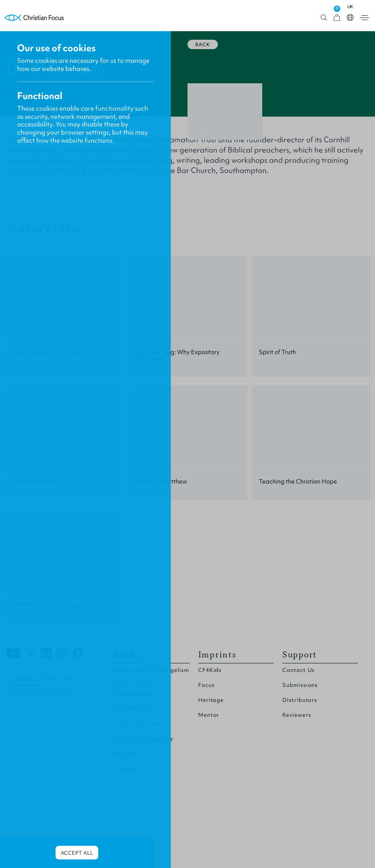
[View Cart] (337, 18)
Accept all (77, 853)
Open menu (365, 18)
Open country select (350, 18)
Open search (324, 18)
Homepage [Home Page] (34, 18)
